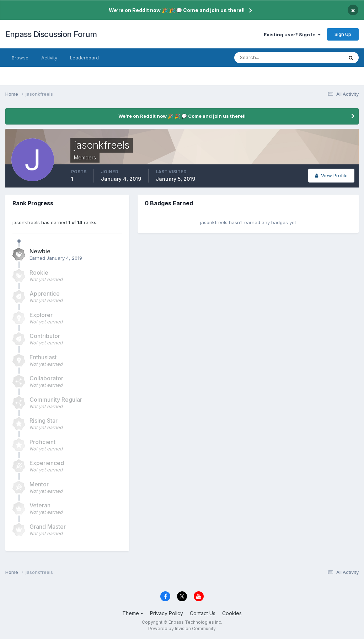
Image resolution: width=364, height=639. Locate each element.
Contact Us (203, 613)
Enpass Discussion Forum (51, 34)
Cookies (232, 613)
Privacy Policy (167, 613)
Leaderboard (84, 58)
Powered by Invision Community (182, 629)
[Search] (266, 58)
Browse (20, 58)
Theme (133, 613)
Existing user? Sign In (292, 35)
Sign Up (343, 34)
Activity (49, 58)
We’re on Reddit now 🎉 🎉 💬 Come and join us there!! (177, 10)
